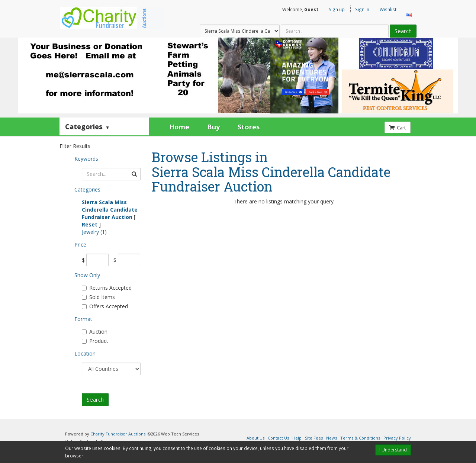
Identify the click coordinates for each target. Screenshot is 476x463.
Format (83, 319)
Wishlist (388, 9)
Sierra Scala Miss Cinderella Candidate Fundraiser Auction (110, 210)
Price (80, 245)
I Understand (393, 450)
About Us (255, 438)
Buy (213, 127)
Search (403, 31)
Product (95, 341)
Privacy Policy (397, 438)
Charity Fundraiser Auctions (118, 434)
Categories (87, 126)
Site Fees (314, 438)
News (332, 438)
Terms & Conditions (360, 438)
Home (179, 127)
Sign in (362, 9)
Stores (249, 127)
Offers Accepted (105, 306)
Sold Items (98, 297)
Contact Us (278, 438)
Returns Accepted (107, 288)
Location (85, 353)
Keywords (86, 159)
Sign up (337, 9)
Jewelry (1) (94, 232)
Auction (95, 332)
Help (297, 438)
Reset (90, 224)
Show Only (87, 275)
